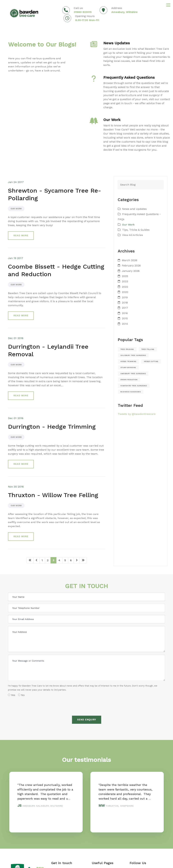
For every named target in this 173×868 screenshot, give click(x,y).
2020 (125, 292)
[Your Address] (86, 639)
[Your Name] (86, 597)
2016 (125, 313)
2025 (125, 276)
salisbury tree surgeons (133, 355)
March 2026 (129, 260)
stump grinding (128, 368)
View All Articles (133, 235)
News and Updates (134, 209)
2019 (125, 297)
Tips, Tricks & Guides (136, 230)
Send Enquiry (87, 720)
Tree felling (148, 349)
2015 (125, 318)
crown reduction (129, 380)
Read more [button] (21, 235)
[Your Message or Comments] (86, 668)
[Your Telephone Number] (86, 608)
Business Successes (131, 392)
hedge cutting (151, 361)
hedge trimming (128, 361)
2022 (125, 287)
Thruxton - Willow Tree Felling (53, 495)
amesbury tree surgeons (133, 374)
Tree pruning (127, 349)
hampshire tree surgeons (134, 386)
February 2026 (131, 265)
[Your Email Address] (86, 619)
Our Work (16, 209)
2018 (125, 303)
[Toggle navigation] (168, 5)
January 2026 (131, 271)
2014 (125, 324)
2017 (125, 308)
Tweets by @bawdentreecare (137, 414)
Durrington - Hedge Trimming (52, 427)
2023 (125, 281)
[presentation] (34, 705)
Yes (12, 695)
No (21, 695)
